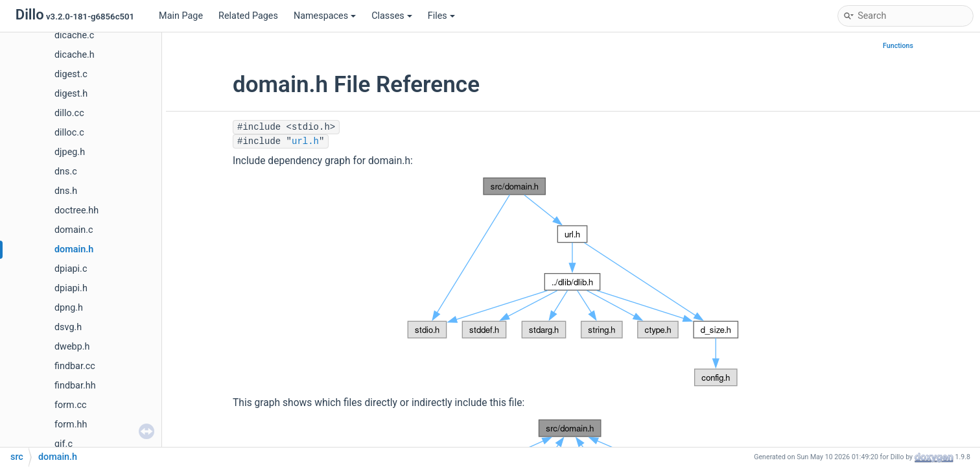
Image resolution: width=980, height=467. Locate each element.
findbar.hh (75, 386)
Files (441, 16)
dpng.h (69, 308)
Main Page (181, 16)
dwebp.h (72, 347)
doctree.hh (76, 210)
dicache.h (75, 55)
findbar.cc (75, 366)
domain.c (74, 230)
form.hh (71, 425)
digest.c (71, 74)
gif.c (64, 444)
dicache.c (74, 35)
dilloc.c (69, 133)
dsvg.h (68, 327)
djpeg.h (70, 152)
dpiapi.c (71, 269)
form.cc (71, 405)
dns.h (66, 191)
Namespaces (325, 16)
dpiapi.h (71, 288)
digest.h (71, 94)
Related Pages (248, 16)
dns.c (66, 172)
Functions (898, 46)
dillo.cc (69, 113)
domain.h (74, 249)
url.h (305, 141)
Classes (392, 16)
